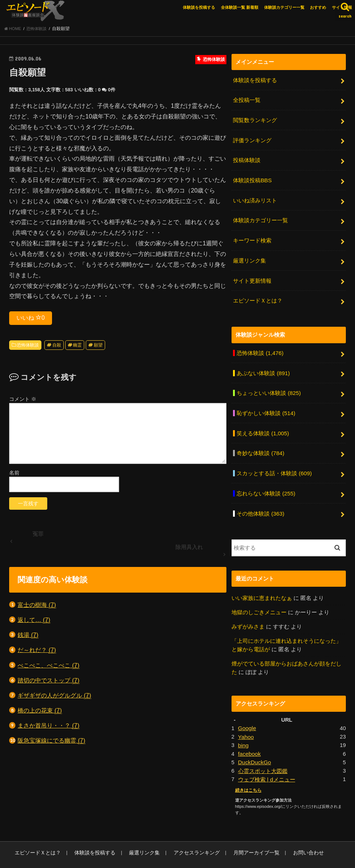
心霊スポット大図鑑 (263, 754)
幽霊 (77, 347)
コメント (23, 401)
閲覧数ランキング (255, 120)
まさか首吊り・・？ (49, 728)
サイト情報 (342, 7)
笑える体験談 (262, 424)
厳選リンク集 (249, 256)
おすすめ (318, 7)
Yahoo (246, 722)
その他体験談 (260, 502)
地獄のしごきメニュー (259, 600)
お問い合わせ (286, 835)
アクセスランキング (183, 835)
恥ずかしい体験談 (266, 405)
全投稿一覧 (247, 101)
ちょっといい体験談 (269, 385)
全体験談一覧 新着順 (240, 7)
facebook (249, 738)
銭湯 (28, 637)
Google (247, 714)
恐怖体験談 (28, 347)
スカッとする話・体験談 (274, 463)
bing (243, 730)
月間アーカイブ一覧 (238, 835)
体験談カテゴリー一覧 (284, 7)
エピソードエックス (274, 857)
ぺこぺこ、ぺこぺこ (49, 667)
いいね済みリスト (255, 198)
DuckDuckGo (254, 746)
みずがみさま (248, 614)
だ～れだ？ (37, 652)
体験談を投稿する (199, 7)
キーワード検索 (252, 237)
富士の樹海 (37, 607)
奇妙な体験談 (260, 444)
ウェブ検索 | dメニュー (267, 762)
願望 (98, 347)
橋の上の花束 (40, 713)
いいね (31, 319)
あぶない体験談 (263, 366)
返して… (34, 622)
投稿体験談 (247, 159)
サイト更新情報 (252, 276)
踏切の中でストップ (49, 682)
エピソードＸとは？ (258, 295)
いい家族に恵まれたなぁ (262, 586)
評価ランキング (252, 140)
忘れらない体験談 (266, 483)
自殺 (57, 347)
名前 (14, 475)
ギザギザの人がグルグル (54, 698)
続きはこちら (247, 773)
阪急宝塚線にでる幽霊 (51, 743)
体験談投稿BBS (252, 179)
